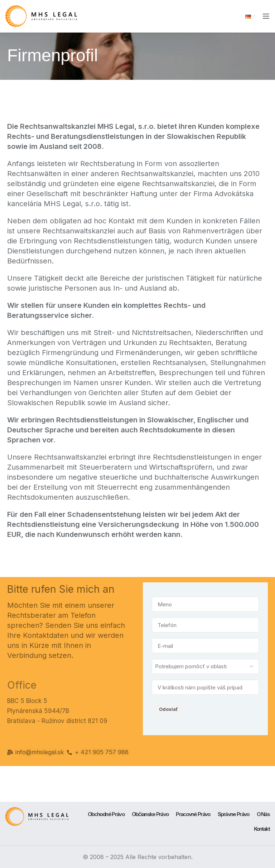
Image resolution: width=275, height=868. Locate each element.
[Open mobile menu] (266, 16)
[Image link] (37, 815)
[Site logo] (41, 15)
